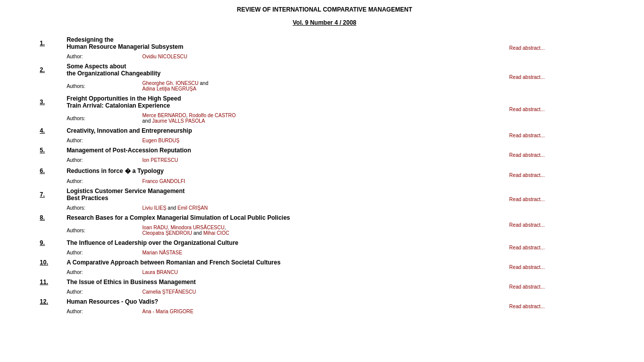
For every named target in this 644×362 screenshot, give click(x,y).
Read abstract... (527, 48)
